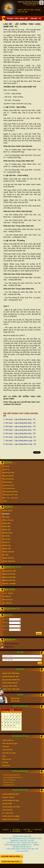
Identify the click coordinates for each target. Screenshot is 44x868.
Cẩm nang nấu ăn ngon (23, 744)
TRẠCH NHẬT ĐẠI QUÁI (23, 683)
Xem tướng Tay (23, 603)
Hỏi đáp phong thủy (12, 609)
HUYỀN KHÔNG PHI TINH (23, 677)
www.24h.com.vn (8, 782)
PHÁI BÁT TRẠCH (23, 798)
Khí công (23, 763)
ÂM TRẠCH (23, 514)
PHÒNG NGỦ (23, 524)
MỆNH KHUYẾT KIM (23, 574)
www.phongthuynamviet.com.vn (13, 777)
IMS (27, 851)
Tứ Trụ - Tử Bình (23, 594)
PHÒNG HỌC (23, 546)
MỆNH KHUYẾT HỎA (23, 581)
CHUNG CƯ (23, 543)
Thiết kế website (21, 851)
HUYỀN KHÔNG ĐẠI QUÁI (23, 794)
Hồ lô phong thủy (23, 479)
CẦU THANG (23, 539)
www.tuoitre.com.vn (9, 785)
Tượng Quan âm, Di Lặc (23, 495)
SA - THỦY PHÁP (23, 813)
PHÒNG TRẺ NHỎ (23, 558)
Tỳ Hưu (23, 501)
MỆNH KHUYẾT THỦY (23, 571)
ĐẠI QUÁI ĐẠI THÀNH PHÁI (23, 680)
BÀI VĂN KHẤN (23, 804)
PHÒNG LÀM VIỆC (23, 552)
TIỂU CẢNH (23, 517)
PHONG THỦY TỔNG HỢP (23, 689)
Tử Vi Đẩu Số (23, 597)
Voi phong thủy (23, 482)
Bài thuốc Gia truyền (23, 753)
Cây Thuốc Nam (23, 750)
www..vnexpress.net (9, 780)
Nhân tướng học (23, 600)
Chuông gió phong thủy (23, 492)
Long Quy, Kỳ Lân (23, 486)
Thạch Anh (23, 467)
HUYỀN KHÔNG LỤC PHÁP (23, 807)
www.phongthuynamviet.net (12, 775)
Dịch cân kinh (23, 759)
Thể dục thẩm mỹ (23, 741)
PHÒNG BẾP (23, 527)
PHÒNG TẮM (23, 549)
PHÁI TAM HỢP (23, 810)
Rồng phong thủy (23, 476)
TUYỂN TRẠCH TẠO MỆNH (23, 816)
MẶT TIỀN (23, 555)
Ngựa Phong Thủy (23, 473)
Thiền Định (23, 747)
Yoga (23, 756)
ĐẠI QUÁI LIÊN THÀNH (23, 686)
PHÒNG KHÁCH (23, 533)
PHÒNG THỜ (23, 530)
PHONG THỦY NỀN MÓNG (23, 674)
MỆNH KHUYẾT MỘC (23, 578)
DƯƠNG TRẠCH (23, 511)
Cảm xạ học (23, 766)
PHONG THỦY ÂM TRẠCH (23, 820)
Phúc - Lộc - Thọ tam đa (23, 498)
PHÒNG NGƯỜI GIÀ (23, 562)
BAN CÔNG (23, 536)
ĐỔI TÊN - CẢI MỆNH (23, 584)
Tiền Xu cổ (23, 470)
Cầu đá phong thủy (23, 489)
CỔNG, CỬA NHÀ (23, 520)
